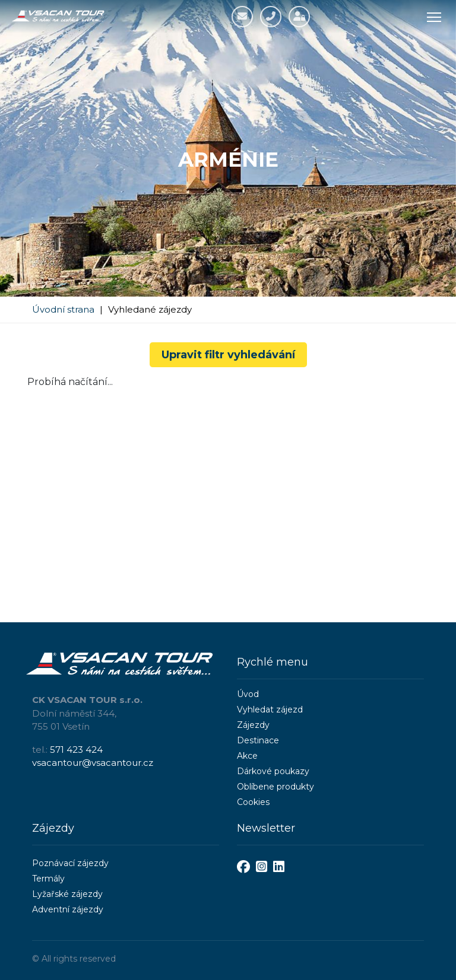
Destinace (258, 740)
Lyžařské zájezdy (67, 894)
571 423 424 (76, 750)
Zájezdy (253, 725)
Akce (247, 756)
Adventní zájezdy (68, 909)
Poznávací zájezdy (70, 863)
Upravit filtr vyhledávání (228, 355)
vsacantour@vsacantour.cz (93, 763)
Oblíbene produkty (275, 787)
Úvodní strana (63, 309)
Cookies (253, 802)
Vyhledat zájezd (270, 709)
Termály (48, 879)
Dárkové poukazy (273, 771)
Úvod (248, 694)
